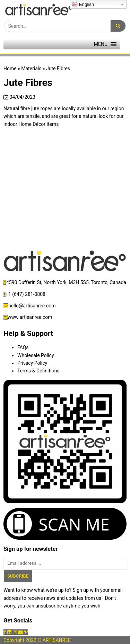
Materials (31, 69)
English (83, 5)
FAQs (23, 347)
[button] (101, 44)
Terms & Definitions (38, 371)
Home (10, 69)
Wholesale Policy (36, 355)
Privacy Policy (32, 363)
